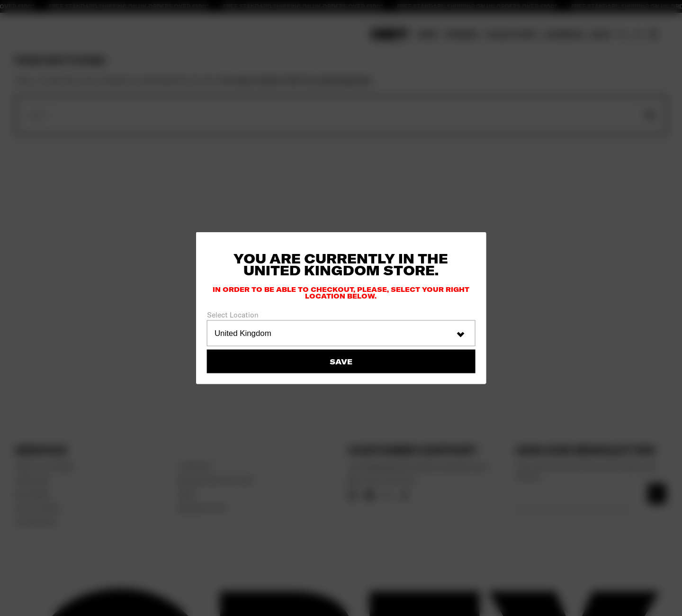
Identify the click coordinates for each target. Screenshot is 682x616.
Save (341, 361)
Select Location (233, 315)
